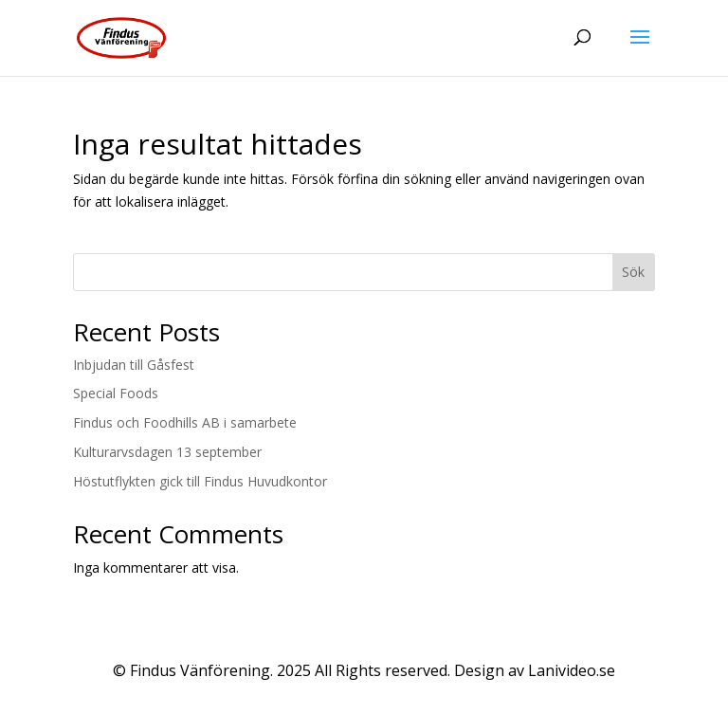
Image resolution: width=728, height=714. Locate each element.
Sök (633, 272)
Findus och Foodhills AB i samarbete (185, 422)
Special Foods (116, 393)
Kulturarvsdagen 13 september (167, 452)
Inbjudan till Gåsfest (134, 365)
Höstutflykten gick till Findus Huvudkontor (200, 481)
